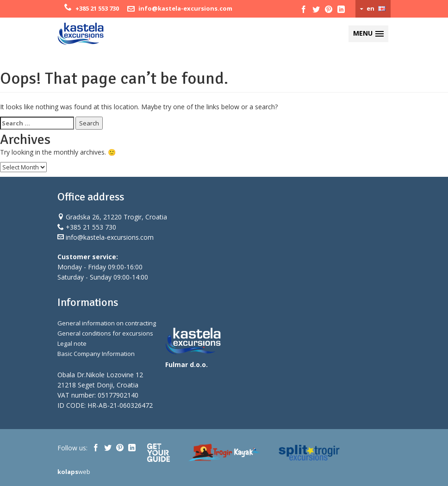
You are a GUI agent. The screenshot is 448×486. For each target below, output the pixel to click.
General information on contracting (107, 323)
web (74, 472)
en (370, 8)
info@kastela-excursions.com (185, 8)
